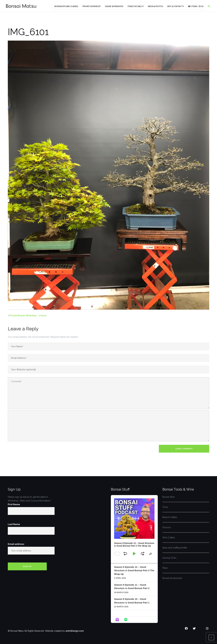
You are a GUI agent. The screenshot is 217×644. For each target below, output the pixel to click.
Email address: (16, 544)
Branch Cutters (170, 517)
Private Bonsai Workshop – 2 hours (28, 316)
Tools (165, 507)
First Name (14, 504)
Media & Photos (155, 6)
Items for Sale (136, 6)
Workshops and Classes (66, 6)
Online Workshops (114, 6)
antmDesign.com (75, 631)
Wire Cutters (169, 538)
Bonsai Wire (169, 497)
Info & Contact (176, 6)
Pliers (165, 568)
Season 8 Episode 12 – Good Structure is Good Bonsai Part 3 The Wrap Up (134, 570)
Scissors (167, 527)
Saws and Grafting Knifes (175, 548)
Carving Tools (169, 558)
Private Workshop (92, 6)
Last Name (14, 524)
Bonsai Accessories (172, 578)
